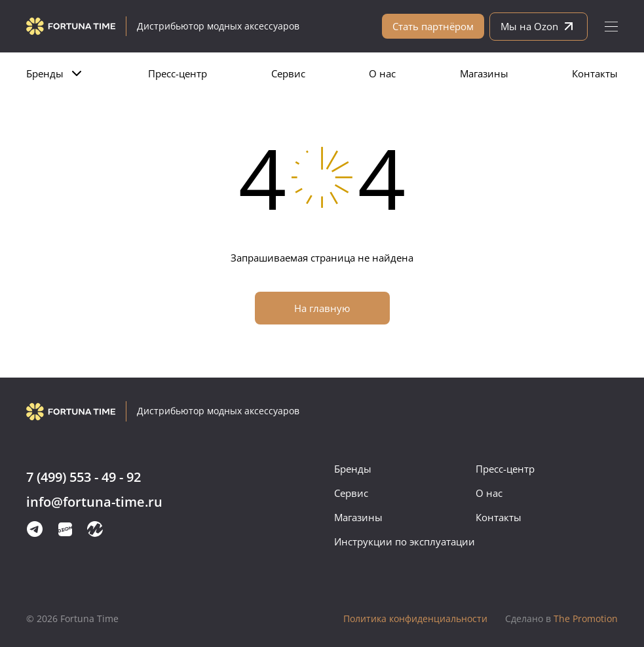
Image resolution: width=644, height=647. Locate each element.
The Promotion (561, 618)
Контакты (595, 73)
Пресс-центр (178, 73)
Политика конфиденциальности (415, 618)
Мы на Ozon (539, 27)
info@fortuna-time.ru (94, 502)
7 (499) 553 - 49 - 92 (84, 478)
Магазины (484, 73)
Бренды (45, 73)
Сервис (288, 73)
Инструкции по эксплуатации (405, 541)
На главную (322, 308)
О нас (382, 73)
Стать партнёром (433, 26)
